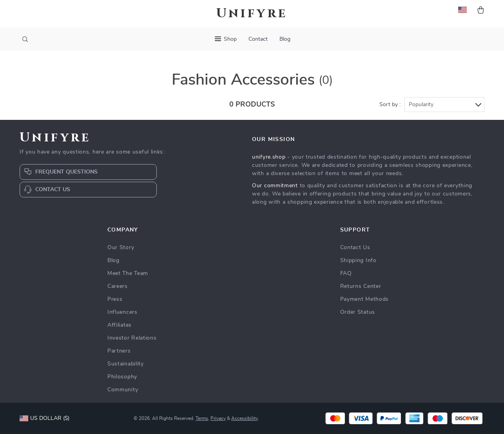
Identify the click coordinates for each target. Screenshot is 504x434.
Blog (285, 39)
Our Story (121, 248)
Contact (258, 39)
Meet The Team (128, 273)
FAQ (346, 273)
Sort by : (390, 105)
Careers (118, 286)
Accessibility (245, 418)
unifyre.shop (269, 157)
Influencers (122, 312)
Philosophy (122, 377)
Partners (119, 351)
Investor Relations (132, 338)
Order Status (358, 312)
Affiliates (120, 325)
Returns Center (361, 286)
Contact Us (355, 248)
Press (115, 299)
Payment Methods (365, 299)
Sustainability (126, 364)
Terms (202, 418)
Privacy (218, 418)
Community (123, 390)
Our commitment (275, 186)
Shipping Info (358, 260)
